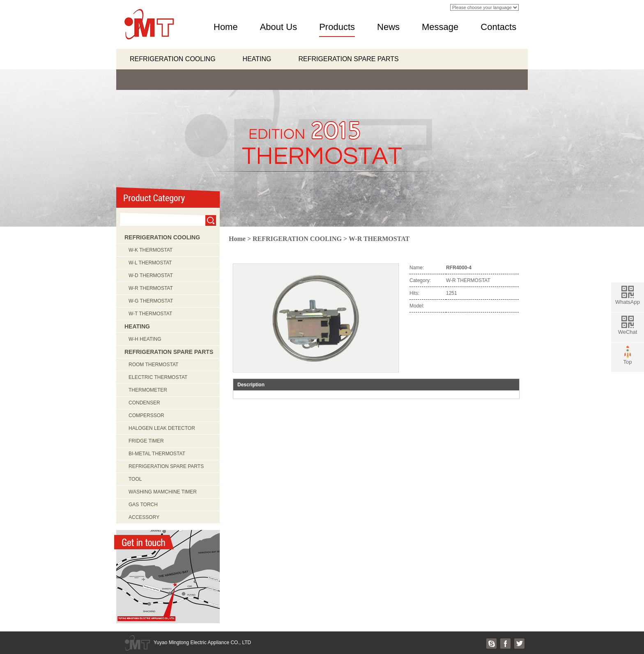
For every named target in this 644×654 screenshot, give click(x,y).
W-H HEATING (145, 339)
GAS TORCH (143, 505)
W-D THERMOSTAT (151, 275)
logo (148, 24)
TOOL (135, 479)
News (388, 27)
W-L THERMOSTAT (150, 263)
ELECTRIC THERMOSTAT (158, 377)
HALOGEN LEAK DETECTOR (162, 428)
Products (337, 27)
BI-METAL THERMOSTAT (157, 454)
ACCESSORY (144, 517)
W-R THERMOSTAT (151, 288)
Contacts (498, 27)
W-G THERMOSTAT (151, 301)
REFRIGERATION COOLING (173, 59)
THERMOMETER (148, 390)
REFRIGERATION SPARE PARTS (349, 59)
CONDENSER (144, 403)
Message (440, 27)
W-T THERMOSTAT (150, 314)
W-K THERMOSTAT (151, 250)
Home (226, 27)
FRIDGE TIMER (146, 441)
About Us (279, 27)
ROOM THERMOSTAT (153, 365)
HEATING (257, 59)
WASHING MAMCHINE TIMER (163, 492)
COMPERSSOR (146, 415)
